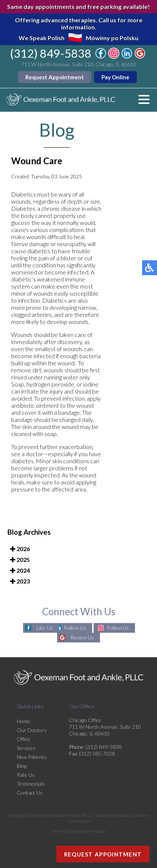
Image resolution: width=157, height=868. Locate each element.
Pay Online (115, 77)
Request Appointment (55, 77)
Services (26, 748)
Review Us (82, 638)
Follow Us (75, 628)
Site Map (59, 831)
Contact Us (30, 793)
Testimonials (31, 784)
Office (23, 739)
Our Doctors (32, 730)
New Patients (32, 757)
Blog (22, 766)
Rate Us (26, 775)
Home (23, 721)
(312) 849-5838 (51, 53)
